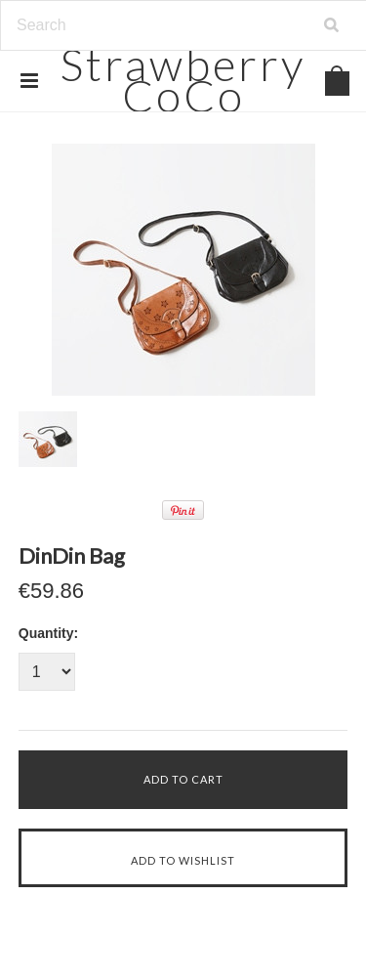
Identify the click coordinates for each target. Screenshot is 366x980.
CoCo (183, 80)
